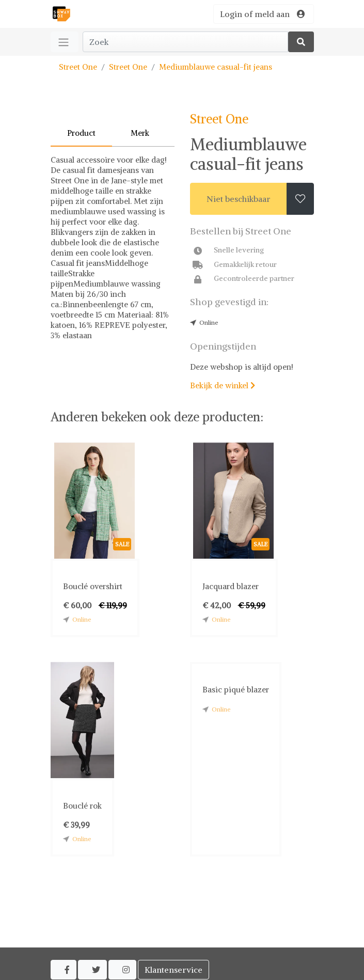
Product (81, 133)
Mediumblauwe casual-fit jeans (216, 67)
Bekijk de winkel (223, 385)
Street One (78, 67)
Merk (140, 133)
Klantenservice (173, 970)
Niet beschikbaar (239, 199)
